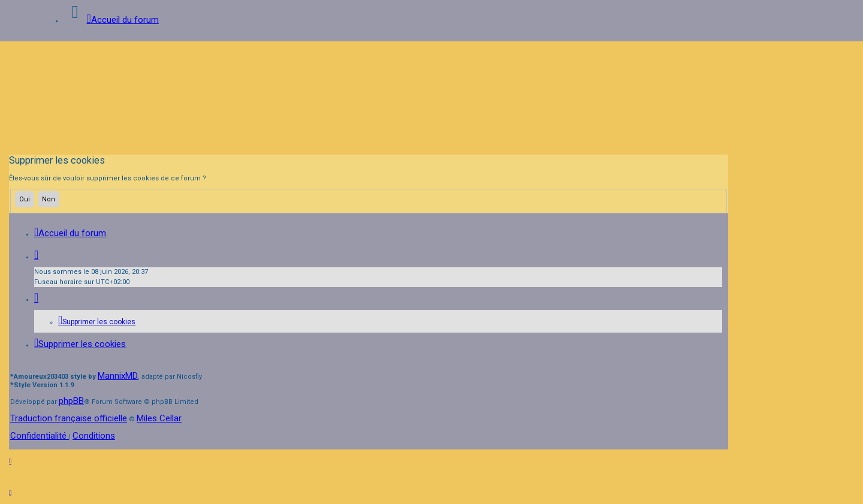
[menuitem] (97, 322)
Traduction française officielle (69, 418)
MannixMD (118, 376)
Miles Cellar (159, 418)
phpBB (71, 401)
